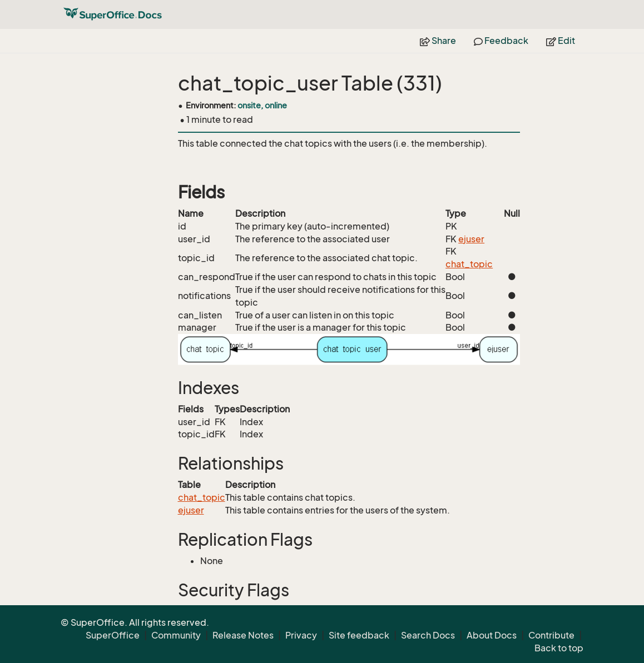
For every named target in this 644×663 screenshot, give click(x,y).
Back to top (559, 648)
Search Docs (428, 635)
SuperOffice (113, 635)
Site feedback (359, 635)
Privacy (301, 635)
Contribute (551, 635)
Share (438, 41)
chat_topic (469, 264)
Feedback (501, 41)
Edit (561, 41)
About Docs (492, 635)
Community (176, 635)
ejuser (471, 239)
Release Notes (243, 635)
